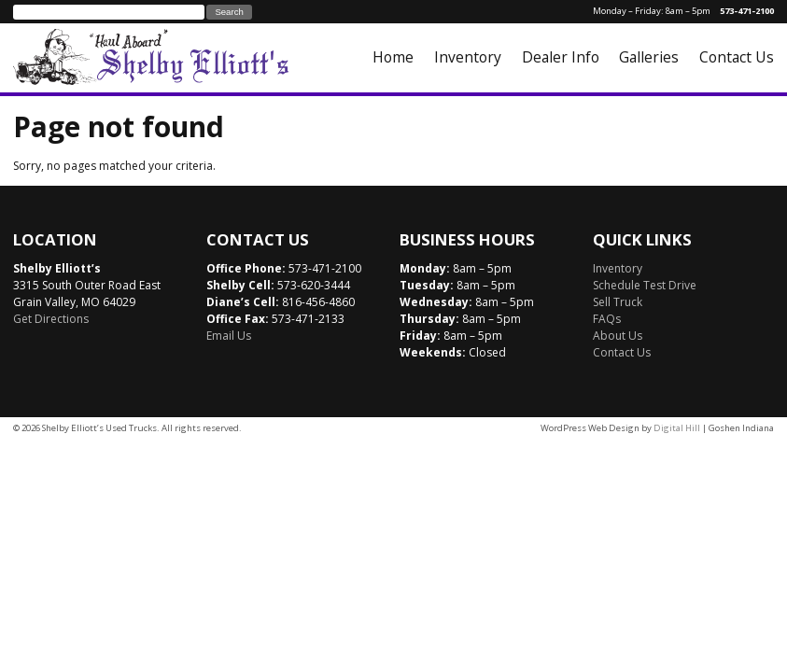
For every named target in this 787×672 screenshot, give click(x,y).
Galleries (649, 57)
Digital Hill (677, 428)
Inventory (468, 57)
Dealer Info (561, 57)
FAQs (607, 319)
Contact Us (737, 57)
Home (393, 57)
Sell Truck (618, 302)
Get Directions (51, 319)
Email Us (229, 336)
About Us (618, 336)
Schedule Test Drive (645, 285)
